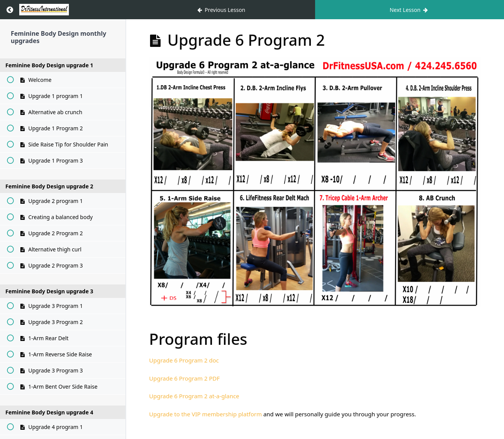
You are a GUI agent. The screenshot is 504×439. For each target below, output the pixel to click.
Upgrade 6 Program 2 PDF (185, 378)
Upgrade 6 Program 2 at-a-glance (194, 396)
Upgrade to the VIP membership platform (206, 414)
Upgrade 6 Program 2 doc (184, 360)
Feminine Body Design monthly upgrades (58, 37)
